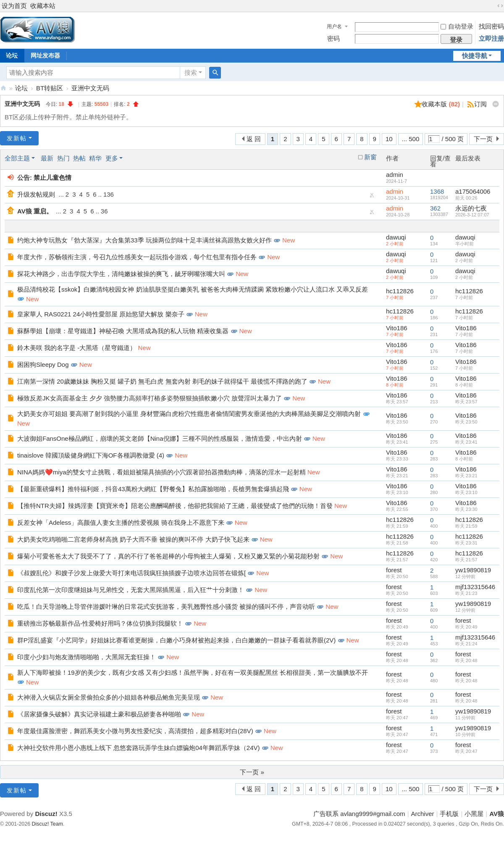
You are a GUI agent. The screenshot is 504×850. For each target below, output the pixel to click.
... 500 (411, 139)
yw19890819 (473, 570)
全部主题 (17, 158)
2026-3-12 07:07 (472, 215)
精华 (95, 158)
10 (389, 139)
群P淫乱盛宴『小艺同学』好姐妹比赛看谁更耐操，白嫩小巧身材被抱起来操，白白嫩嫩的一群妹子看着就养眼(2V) (176, 640)
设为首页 (14, 6)
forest (394, 570)
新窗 (370, 157)
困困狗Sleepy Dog (43, 364)
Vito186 (397, 328)
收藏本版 (441, 104)
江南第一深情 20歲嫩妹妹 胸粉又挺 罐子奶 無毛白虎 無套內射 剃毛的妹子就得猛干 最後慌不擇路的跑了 (162, 381)
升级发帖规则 (36, 194)
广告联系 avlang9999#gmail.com (359, 814)
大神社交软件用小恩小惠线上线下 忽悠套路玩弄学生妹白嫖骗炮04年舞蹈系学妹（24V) (139, 748)
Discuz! (46, 814)
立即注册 (491, 38)
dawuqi (396, 237)
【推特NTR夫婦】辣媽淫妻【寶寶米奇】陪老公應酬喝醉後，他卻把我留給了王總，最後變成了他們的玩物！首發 (175, 506)
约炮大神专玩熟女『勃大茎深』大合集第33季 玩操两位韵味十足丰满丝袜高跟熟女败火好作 (144, 240)
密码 (333, 38)
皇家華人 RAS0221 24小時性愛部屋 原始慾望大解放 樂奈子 (101, 314)
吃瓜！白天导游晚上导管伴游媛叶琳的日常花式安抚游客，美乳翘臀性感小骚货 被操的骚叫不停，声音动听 (166, 607)
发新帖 (17, 138)
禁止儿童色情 (52, 178)
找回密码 (491, 26)
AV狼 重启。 (35, 211)
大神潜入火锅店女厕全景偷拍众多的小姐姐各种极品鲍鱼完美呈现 (109, 697)
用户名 (334, 26)
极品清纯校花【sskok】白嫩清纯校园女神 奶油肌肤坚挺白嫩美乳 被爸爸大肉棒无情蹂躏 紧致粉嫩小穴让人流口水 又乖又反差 (193, 289)
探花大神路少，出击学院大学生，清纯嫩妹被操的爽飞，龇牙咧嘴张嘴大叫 (121, 274)
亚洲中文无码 (90, 88)
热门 (63, 158)
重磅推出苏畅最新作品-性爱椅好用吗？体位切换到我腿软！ (100, 623)
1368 (437, 191)
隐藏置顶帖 (372, 196)
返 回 (254, 139)
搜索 (191, 72)
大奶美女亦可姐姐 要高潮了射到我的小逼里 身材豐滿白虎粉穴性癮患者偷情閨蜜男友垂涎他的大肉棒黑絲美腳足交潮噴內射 (189, 414)
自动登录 (457, 26)
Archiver (423, 814)
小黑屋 (474, 814)
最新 (47, 158)
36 (104, 211)
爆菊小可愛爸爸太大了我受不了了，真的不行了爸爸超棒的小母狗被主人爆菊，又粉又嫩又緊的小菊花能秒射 (168, 556)
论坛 (21, 88)
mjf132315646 (475, 587)
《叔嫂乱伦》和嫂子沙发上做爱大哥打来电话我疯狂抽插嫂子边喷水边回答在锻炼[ (131, 573)
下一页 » (252, 772)
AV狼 (3, 88)
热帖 (79, 158)
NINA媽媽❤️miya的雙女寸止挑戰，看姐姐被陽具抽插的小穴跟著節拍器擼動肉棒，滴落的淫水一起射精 (161, 472)
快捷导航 (475, 56)
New (289, 240)
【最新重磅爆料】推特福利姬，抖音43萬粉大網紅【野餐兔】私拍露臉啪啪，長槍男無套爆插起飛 (153, 489)
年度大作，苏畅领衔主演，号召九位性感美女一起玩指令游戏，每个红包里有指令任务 (137, 257)
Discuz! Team (47, 824)
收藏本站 (43, 6)
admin (395, 175)
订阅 (480, 104)
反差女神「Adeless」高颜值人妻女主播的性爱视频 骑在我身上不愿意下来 (121, 522)
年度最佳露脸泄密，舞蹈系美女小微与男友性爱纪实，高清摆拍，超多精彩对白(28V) (135, 731)
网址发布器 (45, 55)
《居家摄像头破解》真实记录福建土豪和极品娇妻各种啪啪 (99, 714)
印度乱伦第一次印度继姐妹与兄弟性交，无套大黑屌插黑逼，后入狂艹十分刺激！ (131, 590)
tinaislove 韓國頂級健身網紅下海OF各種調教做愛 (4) (91, 455)
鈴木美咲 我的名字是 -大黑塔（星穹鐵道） (77, 348)
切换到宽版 (500, 6)
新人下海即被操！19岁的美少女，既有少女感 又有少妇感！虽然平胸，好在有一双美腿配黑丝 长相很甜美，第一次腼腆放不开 (193, 672)
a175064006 (473, 191)
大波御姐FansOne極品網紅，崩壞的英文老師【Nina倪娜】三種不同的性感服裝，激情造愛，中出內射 (160, 438)
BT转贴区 (50, 88)
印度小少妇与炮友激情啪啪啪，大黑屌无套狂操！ (87, 657)
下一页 (483, 139)
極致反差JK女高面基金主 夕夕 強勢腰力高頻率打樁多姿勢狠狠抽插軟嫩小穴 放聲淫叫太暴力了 (150, 398)
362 (435, 208)
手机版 (449, 814)
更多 (112, 158)
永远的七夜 (471, 208)
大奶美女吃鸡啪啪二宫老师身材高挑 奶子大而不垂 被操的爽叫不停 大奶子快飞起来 (133, 539)
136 (109, 194)
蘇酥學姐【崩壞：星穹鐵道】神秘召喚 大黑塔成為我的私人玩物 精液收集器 (123, 331)
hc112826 (400, 291)
